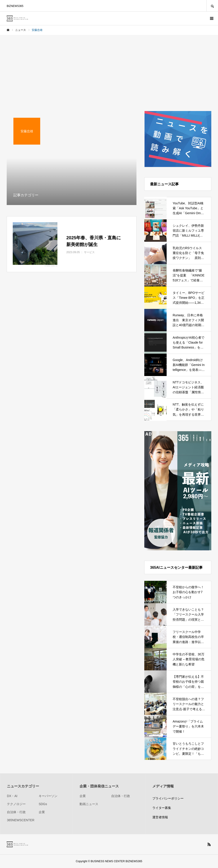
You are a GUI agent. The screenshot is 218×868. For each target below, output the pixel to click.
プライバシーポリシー (168, 798)
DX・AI (12, 796)
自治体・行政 (16, 812)
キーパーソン (48, 796)
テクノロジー (16, 804)
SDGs (43, 804)
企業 (42, 812)
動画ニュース (89, 804)
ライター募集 (162, 808)
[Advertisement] (109, 68)
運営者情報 (160, 817)
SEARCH (212, 6)
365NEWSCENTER (21, 820)
